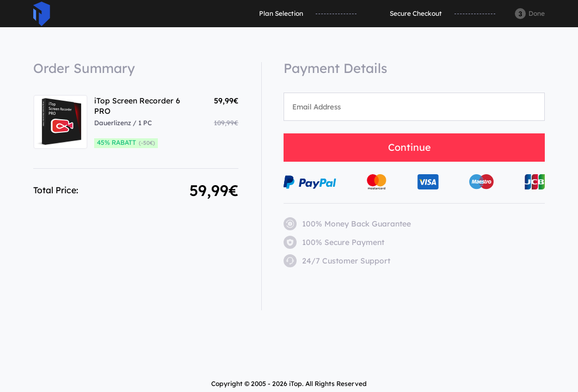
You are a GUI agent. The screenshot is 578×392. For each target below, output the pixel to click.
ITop (42, 14)
